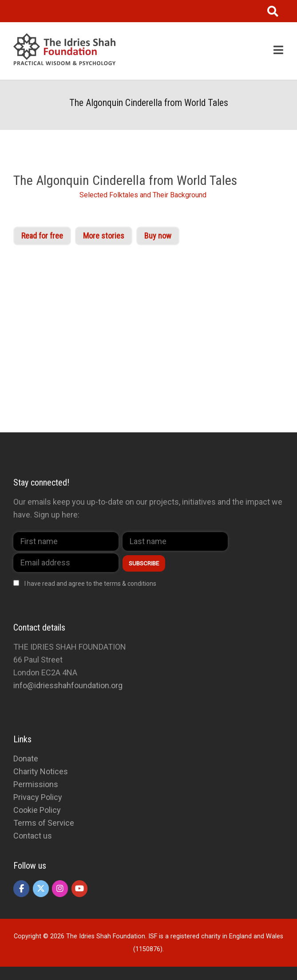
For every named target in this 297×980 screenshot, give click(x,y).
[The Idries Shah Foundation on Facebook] (21, 889)
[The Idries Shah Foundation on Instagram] (60, 889)
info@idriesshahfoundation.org (68, 685)
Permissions (36, 784)
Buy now (158, 236)
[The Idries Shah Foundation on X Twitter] (41, 889)
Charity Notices (41, 771)
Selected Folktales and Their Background (143, 195)
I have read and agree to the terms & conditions (90, 584)
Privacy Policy (38, 797)
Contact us (33, 836)
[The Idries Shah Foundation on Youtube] (79, 889)
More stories (104, 236)
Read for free (42, 236)
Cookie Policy (37, 810)
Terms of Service (44, 823)
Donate (26, 759)
